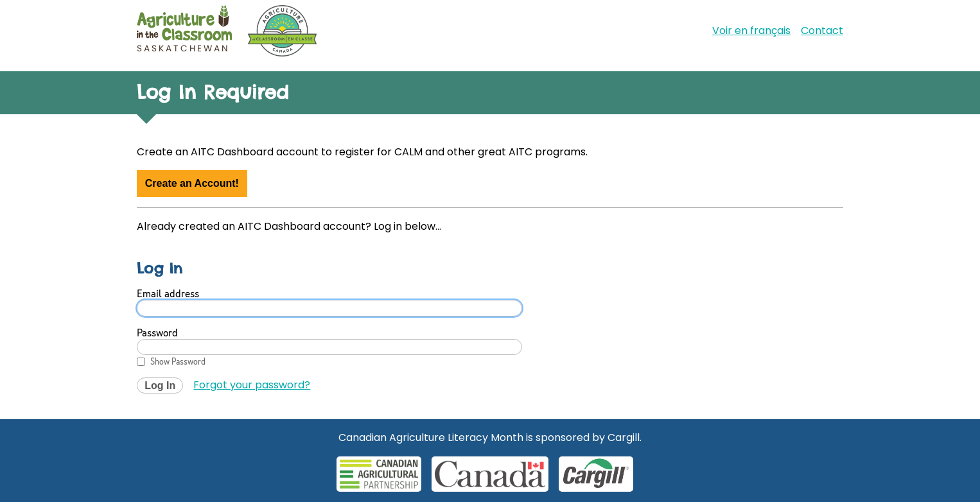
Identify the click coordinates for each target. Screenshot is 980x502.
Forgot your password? (252, 385)
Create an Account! (192, 183)
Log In (160, 385)
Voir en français (751, 30)
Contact (822, 30)
